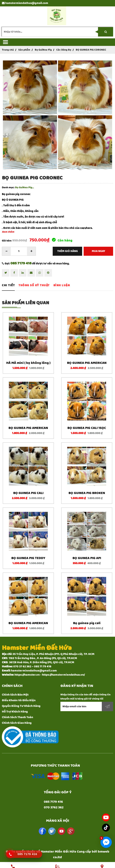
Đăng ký (107, 704)
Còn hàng (62, 238)
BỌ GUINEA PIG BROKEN (87, 491)
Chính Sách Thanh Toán (17, 715)
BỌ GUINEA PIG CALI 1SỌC (87, 426)
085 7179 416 (21, 261)
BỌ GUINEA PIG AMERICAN (87, 360)
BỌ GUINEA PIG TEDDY (28, 556)
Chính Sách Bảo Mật (15, 692)
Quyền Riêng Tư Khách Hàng (21, 704)
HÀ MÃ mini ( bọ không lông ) (28, 360)
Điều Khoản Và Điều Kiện (19, 698)
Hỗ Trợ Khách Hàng (15, 709)
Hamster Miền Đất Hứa (58, 849)
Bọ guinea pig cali (87, 621)
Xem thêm (8, 229)
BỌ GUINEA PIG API (87, 556)
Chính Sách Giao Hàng (17, 720)
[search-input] (57, 29)
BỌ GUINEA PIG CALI (28, 491)
